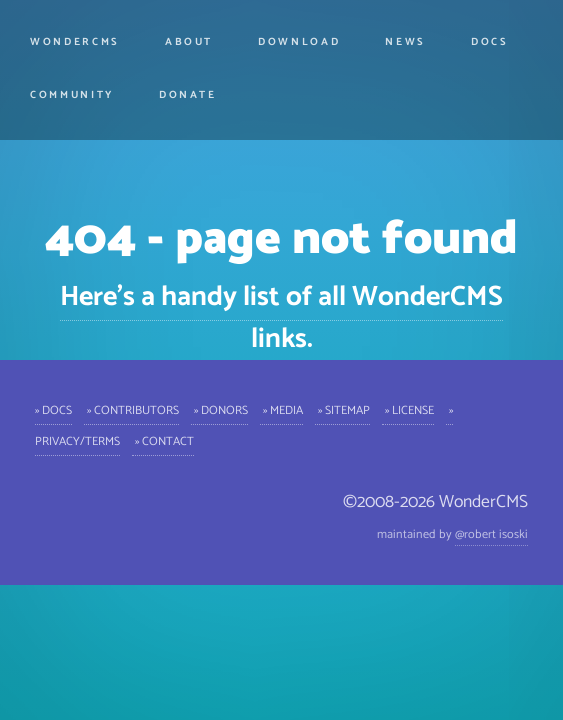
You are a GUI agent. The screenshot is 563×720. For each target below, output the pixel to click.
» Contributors (131, 409)
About (189, 42)
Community (72, 95)
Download (299, 42)
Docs (490, 42)
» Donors (219, 409)
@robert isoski (491, 534)
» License (408, 409)
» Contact (163, 440)
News (405, 42)
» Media (281, 409)
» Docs (53, 409)
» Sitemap (342, 409)
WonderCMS (75, 42)
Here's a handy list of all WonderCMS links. (281, 318)
